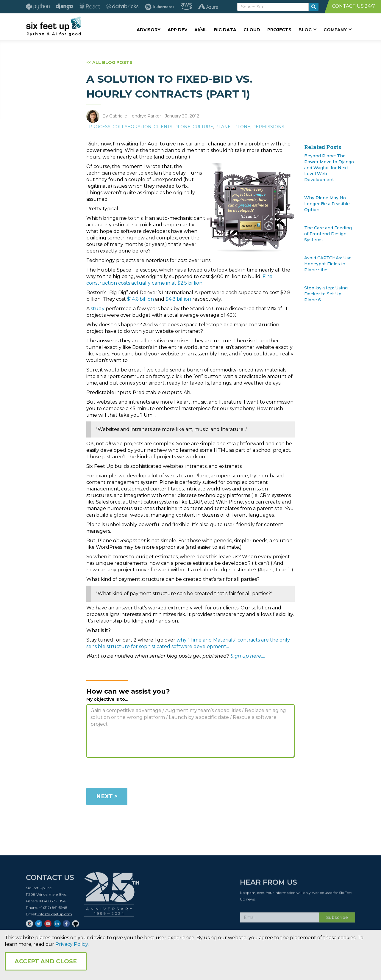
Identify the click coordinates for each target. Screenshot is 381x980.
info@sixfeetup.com (54, 916)
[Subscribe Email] (279, 919)
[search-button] (314, 7)
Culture (203, 127)
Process (100, 127)
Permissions (268, 127)
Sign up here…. (248, 656)
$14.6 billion (140, 299)
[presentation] (132, 774)
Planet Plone (233, 127)
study (98, 309)
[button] (307, 29)
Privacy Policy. (72, 944)
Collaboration (132, 127)
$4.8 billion (178, 299)
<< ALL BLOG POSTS (109, 62)
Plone (182, 127)
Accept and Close (46, 961)
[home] (53, 26)
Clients (163, 127)
